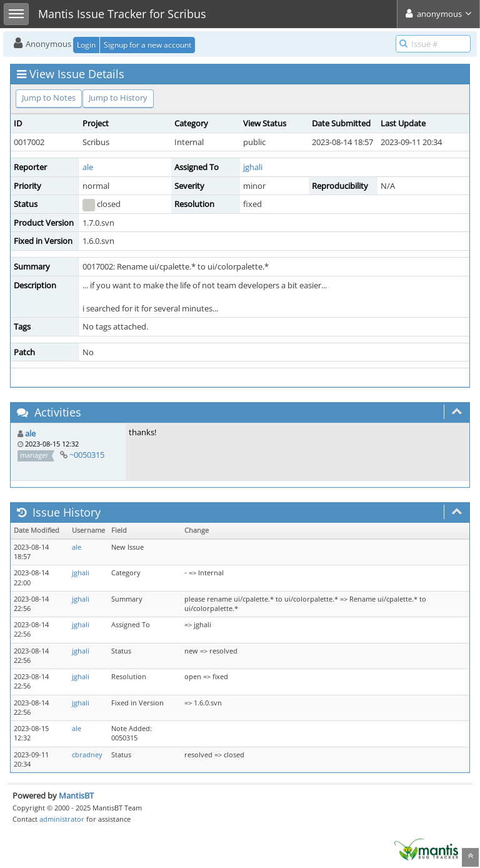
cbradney (87, 755)
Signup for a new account (147, 45)
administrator (62, 819)
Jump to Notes (49, 98)
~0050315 (87, 455)
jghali (253, 167)
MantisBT (76, 795)
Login (86, 45)
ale (88, 167)
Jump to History (118, 98)
